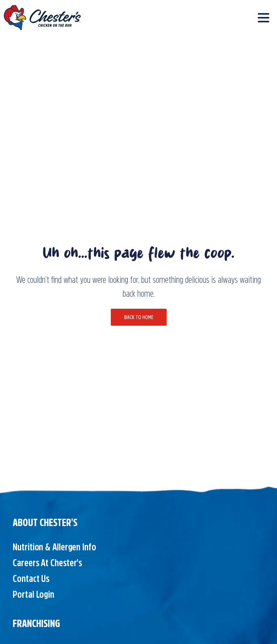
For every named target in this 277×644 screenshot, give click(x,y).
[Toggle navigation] (264, 18)
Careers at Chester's (47, 563)
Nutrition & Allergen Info (54, 547)
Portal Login (33, 594)
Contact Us (31, 578)
